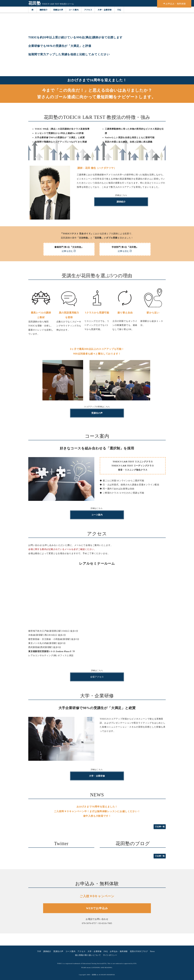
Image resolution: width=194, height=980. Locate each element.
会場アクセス (97, 677)
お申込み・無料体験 (119, 951)
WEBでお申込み (97, 908)
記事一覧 (160, 827)
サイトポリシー (110, 955)
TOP (39, 951)
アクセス (88, 10)
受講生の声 (58, 10)
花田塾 (34, 3)
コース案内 (74, 10)
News (152, 951)
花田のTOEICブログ (139, 951)
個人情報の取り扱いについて (88, 955)
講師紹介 (44, 10)
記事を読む (69, 251)
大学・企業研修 (105, 10)
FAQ (119, 10)
